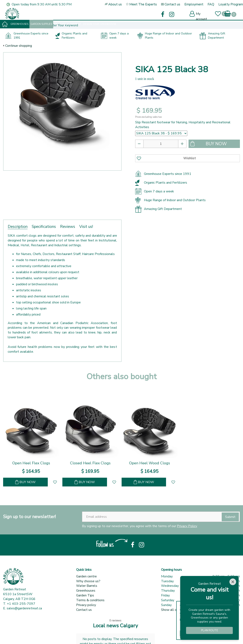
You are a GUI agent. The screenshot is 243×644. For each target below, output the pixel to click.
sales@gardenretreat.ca (24, 608)
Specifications (44, 227)
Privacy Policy (187, 526)
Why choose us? (88, 581)
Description (18, 227)
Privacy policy (86, 605)
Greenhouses (86, 591)
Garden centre (86, 576)
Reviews (68, 227)
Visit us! (86, 227)
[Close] (233, 582)
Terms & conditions (90, 600)
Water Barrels (87, 586)
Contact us (84, 610)
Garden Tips (85, 595)
